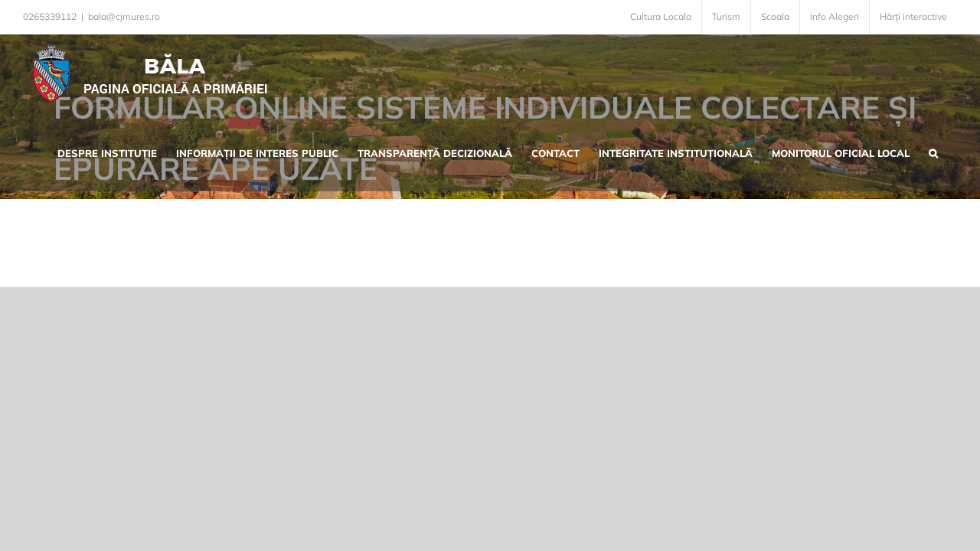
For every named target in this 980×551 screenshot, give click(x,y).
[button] (952, 152)
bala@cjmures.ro (124, 16)
